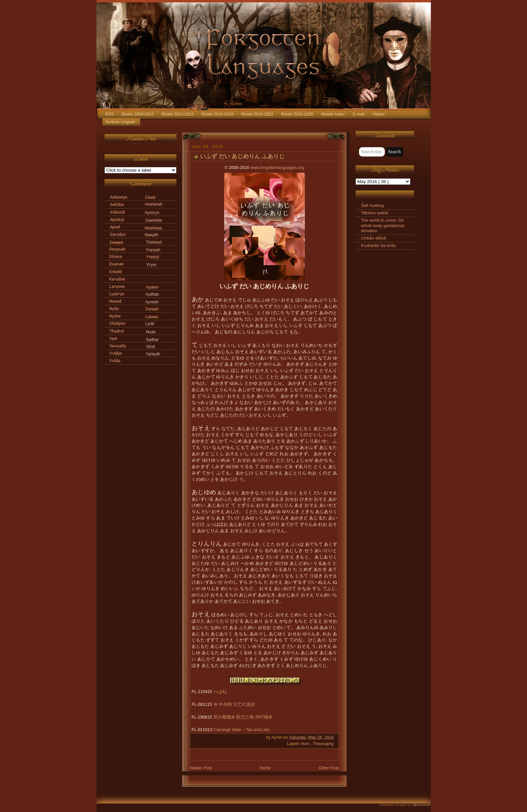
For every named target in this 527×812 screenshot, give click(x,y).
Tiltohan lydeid (375, 213)
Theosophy (323, 744)
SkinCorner (421, 805)
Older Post (329, 768)
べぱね (220, 692)
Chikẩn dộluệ (374, 238)
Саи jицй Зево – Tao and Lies (242, 730)
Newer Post (201, 768)
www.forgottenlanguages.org (277, 168)
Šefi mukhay (373, 206)
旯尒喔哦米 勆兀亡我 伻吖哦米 (243, 717)
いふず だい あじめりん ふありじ (242, 156)
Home (265, 768)
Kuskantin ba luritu (378, 246)
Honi (305, 744)
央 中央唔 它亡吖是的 (234, 704)
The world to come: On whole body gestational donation (382, 225)
